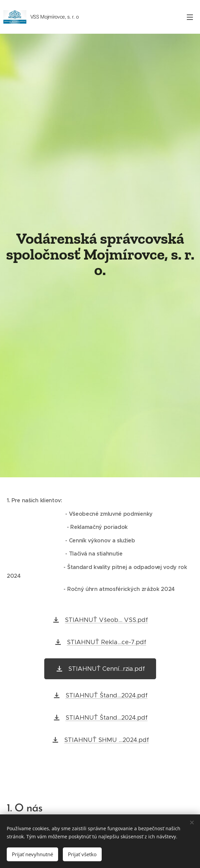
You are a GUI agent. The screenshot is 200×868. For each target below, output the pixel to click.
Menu (190, 17)
